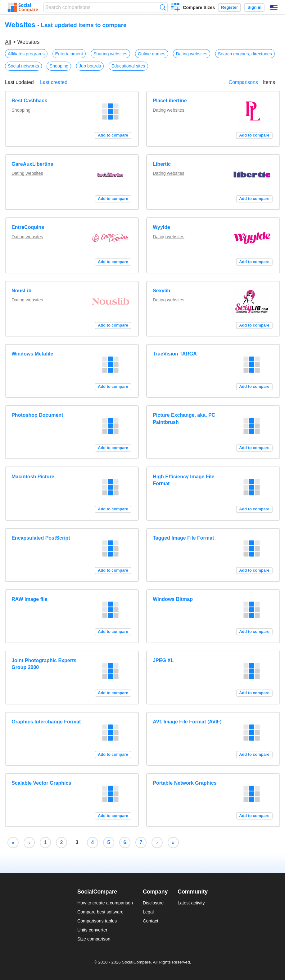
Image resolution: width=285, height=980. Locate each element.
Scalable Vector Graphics (41, 783)
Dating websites (192, 54)
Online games (152, 54)
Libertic (162, 164)
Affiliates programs (26, 54)
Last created (54, 82)
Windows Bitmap (173, 599)
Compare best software (100, 912)
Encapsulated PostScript (41, 538)
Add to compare (113, 135)
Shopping (59, 66)
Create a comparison (176, 8)
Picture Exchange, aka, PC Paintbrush (184, 418)
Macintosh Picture (33, 477)
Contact (151, 921)
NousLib (21, 291)
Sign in (254, 7)
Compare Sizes (199, 7)
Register (229, 7)
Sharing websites (111, 54)
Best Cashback (29, 101)
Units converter (92, 930)
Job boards (90, 66)
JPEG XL (163, 660)
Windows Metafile (32, 354)
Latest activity (191, 903)
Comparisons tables (97, 921)
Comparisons (243, 82)
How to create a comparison (105, 903)
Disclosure (153, 903)
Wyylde (161, 227)
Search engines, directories (245, 54)
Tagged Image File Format (183, 538)
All (8, 42)
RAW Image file (29, 599)
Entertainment (69, 54)
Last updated (19, 82)
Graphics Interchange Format (46, 722)
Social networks (23, 66)
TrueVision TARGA (175, 354)
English (274, 7)
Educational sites (128, 66)
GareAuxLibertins (32, 164)
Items (269, 82)
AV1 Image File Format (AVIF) (187, 722)
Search (163, 7)
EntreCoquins (28, 227)
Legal (148, 912)
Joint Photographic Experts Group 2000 (44, 664)
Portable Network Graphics (185, 783)
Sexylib (161, 291)
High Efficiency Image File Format (183, 480)
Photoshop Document (37, 415)
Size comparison (94, 939)
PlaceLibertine (170, 101)
